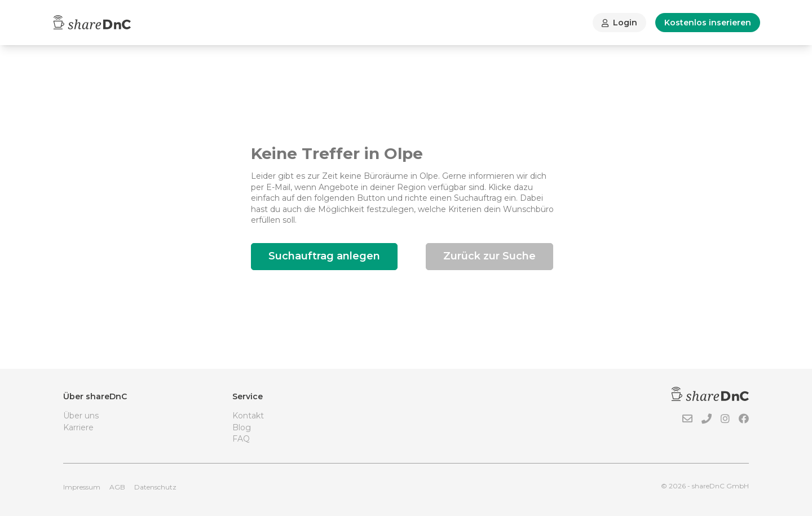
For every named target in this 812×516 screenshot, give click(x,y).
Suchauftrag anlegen (324, 256)
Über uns (81, 416)
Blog (242, 427)
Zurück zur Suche (489, 256)
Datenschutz (155, 487)
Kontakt (248, 416)
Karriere (78, 427)
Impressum (82, 487)
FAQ (241, 439)
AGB (117, 487)
